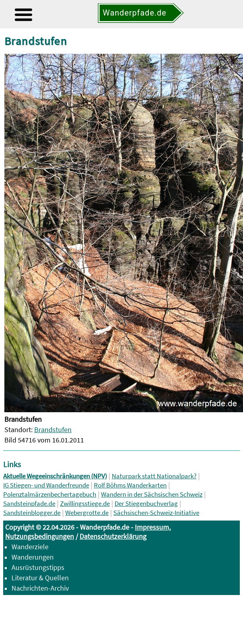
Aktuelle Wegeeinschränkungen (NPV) (55, 476)
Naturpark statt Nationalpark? (154, 476)
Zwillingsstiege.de (85, 504)
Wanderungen (33, 557)
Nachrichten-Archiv (40, 588)
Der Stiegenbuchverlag (146, 504)
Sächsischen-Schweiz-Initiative (156, 513)
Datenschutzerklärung (113, 536)
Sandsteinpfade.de (29, 504)
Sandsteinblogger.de (32, 513)
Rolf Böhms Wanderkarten (130, 485)
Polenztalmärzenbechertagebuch (50, 494)
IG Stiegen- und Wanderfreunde (46, 485)
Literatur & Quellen (40, 578)
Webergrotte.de (87, 513)
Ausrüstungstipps (38, 567)
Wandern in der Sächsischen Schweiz (152, 494)
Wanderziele (30, 547)
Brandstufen (53, 430)
